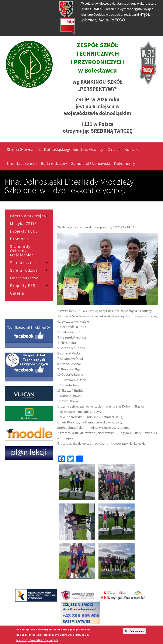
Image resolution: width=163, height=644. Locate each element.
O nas (114, 149)
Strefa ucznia (23, 263)
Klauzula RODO (112, 20)
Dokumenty (126, 163)
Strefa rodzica (24, 270)
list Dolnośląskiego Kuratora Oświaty (70, 149)
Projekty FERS (24, 231)
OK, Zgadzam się (134, 631)
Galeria (17, 293)
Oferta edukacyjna (28, 216)
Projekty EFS (22, 285)
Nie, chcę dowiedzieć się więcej (37, 640)
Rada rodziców (54, 163)
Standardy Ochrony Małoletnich (22, 251)
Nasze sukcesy (24, 278)
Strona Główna (20, 149)
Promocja (19, 239)
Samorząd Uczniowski (90, 163)
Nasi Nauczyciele (22, 163)
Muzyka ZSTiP (23, 224)
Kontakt (132, 149)
